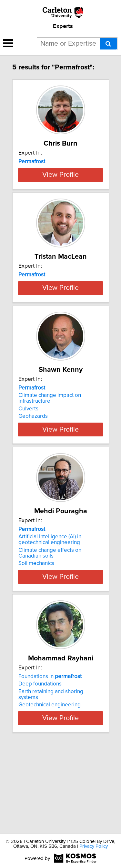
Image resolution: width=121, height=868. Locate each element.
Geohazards (33, 484)
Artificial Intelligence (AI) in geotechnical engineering (50, 613)
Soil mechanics (36, 637)
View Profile (60, 209)
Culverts (28, 477)
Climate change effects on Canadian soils (50, 627)
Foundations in (50, 750)
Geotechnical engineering (50, 779)
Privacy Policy (94, 846)
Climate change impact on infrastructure (50, 466)
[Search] (108, 44)
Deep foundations (40, 758)
